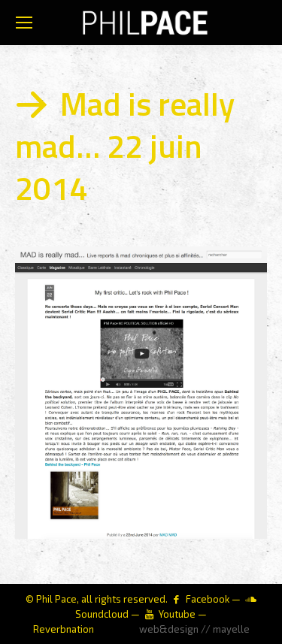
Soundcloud (102, 614)
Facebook (208, 599)
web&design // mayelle (194, 629)
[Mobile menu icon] (24, 23)
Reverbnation (64, 629)
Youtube (177, 614)
